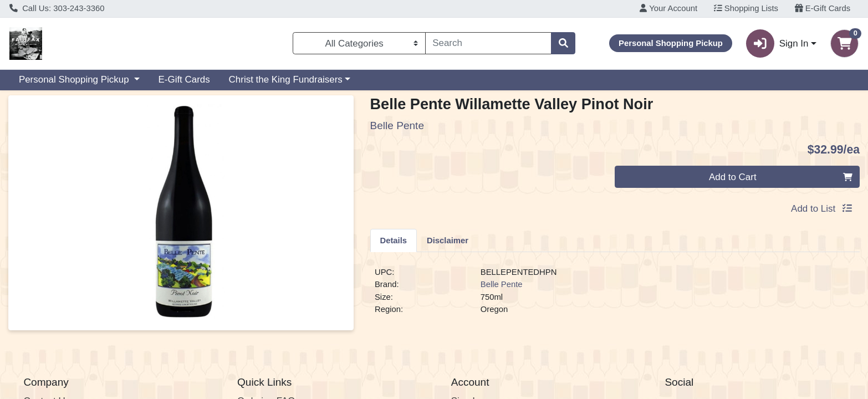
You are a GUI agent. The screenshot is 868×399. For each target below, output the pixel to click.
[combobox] (488, 43)
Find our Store (53, 320)
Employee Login (485, 348)
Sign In (466, 306)
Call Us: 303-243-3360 (57, 8)
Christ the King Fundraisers (286, 80)
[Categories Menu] (359, 43)
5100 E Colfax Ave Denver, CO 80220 (530, 383)
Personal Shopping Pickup (75, 80)
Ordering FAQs (269, 306)
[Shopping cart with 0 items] (844, 44)
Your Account (668, 8)
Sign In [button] (777, 44)
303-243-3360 (266, 383)
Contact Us (47, 306)
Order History (479, 334)
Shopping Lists (746, 8)
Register (469, 320)
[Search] (488, 43)
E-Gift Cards (823, 8)
